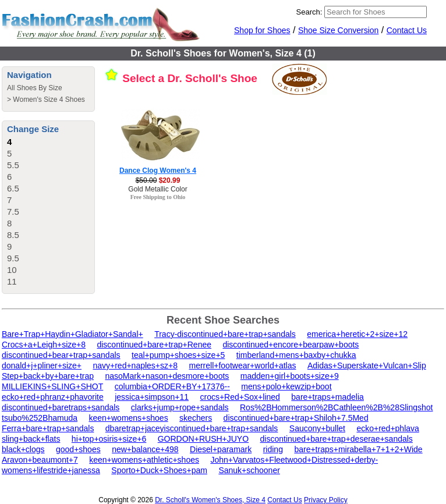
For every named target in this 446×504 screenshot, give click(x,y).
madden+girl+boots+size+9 (290, 376)
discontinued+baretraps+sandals (61, 407)
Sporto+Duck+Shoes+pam (159, 470)
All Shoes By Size (35, 88)
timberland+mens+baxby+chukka (296, 355)
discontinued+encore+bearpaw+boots (291, 345)
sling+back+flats (31, 439)
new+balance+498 (145, 449)
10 (12, 270)
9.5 (13, 258)
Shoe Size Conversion (339, 30)
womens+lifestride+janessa (51, 470)
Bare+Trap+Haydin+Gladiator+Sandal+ (72, 334)
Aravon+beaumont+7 (40, 460)
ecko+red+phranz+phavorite (53, 397)
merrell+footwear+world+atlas (242, 365)
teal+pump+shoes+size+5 (178, 355)
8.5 (13, 235)
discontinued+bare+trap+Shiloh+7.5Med (296, 418)
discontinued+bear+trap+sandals (61, 355)
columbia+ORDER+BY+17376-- (172, 386)
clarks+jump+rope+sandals (180, 407)
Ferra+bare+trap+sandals (48, 428)
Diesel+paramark (221, 449)
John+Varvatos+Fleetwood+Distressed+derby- (294, 460)
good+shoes (78, 449)
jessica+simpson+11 (152, 397)
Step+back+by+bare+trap (48, 376)
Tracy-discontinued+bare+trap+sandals (225, 334)
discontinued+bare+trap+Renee (154, 345)
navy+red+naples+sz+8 (135, 365)
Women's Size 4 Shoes (49, 100)
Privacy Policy (326, 500)
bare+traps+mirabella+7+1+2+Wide (358, 449)
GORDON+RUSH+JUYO (203, 439)
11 (12, 281)
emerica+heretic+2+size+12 (357, 334)
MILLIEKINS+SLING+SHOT (52, 386)
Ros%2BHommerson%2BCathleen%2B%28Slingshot (337, 407)
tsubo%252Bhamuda (40, 418)
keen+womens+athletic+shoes (144, 460)
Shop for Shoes (262, 30)
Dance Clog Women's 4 (158, 171)
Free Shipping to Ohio (158, 197)
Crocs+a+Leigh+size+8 (44, 345)
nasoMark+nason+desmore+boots (167, 376)
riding (273, 449)
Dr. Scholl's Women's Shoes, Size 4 (210, 500)
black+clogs (23, 449)
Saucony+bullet (317, 428)
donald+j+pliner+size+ (42, 365)
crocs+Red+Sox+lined (240, 397)
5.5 (13, 165)
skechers (196, 418)
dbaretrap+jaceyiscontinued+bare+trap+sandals (192, 428)
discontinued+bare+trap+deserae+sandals (337, 439)
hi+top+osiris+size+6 (109, 439)
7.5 (13, 212)
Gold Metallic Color (157, 189)
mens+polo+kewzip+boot (286, 386)
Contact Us (407, 30)
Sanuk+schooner (249, 470)
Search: (309, 12)
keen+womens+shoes (128, 418)
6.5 (13, 188)
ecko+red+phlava (387, 428)
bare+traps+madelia (328, 397)
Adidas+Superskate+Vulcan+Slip (367, 365)
